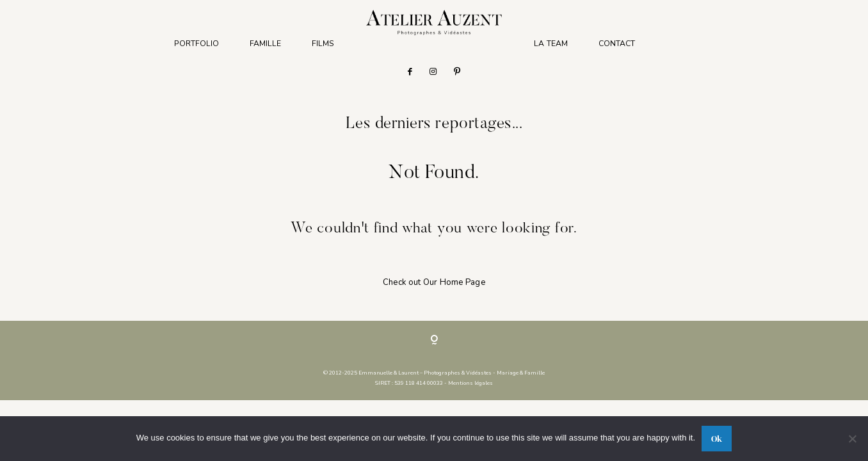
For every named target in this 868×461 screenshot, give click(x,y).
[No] (852, 439)
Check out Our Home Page (434, 282)
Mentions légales (470, 383)
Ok (717, 439)
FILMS (323, 44)
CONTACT (617, 44)
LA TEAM (551, 44)
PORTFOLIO (197, 44)
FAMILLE (265, 44)
